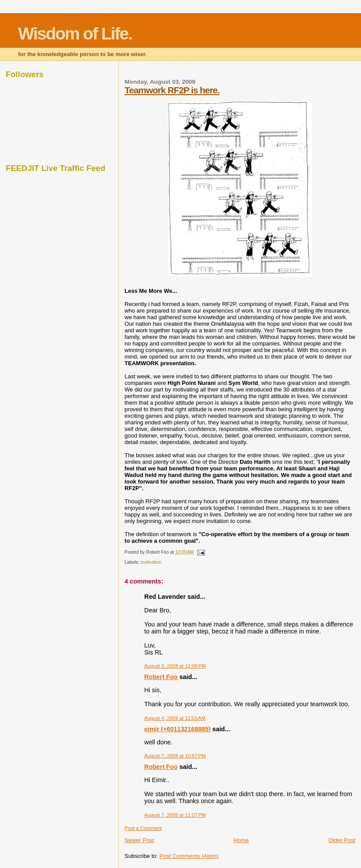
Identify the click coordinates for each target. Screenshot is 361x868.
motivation (151, 562)
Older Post (342, 840)
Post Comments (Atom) (189, 856)
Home (241, 840)
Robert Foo (161, 677)
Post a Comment (143, 828)
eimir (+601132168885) (177, 729)
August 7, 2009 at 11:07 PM (175, 815)
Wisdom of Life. (75, 34)
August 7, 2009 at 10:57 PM (175, 756)
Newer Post (139, 840)
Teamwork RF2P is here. (172, 90)
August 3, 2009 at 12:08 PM (175, 666)
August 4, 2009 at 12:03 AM (175, 718)
